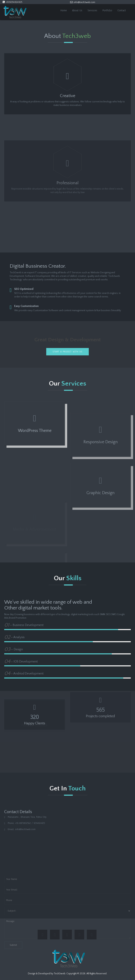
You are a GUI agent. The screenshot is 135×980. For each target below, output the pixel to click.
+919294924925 (12, 2)
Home (64, 10)
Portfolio (107, 10)
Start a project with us (67, 352)
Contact (122, 10)
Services (92, 10)
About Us (77, 10)
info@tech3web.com (83, 2)
